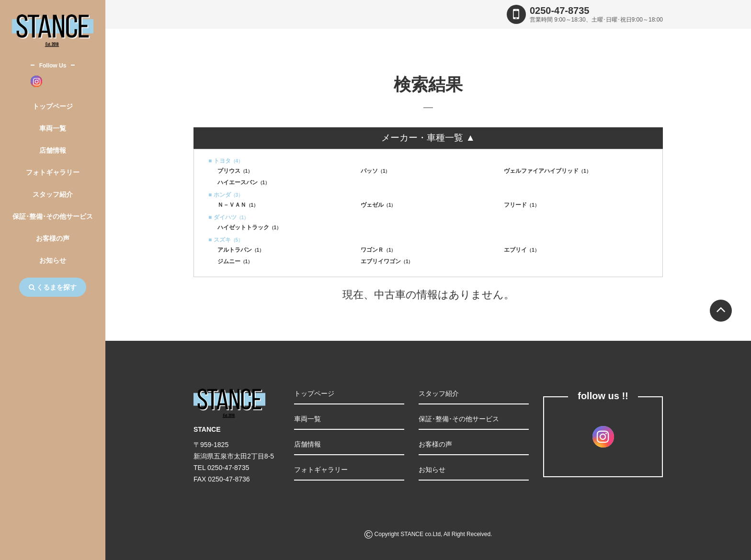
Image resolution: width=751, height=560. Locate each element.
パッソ (375, 171)
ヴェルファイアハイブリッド (547, 171)
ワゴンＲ (378, 250)
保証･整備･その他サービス (53, 216)
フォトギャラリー (53, 172)
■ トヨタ (226, 161)
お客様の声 (53, 238)
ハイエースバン (244, 182)
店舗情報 (53, 150)
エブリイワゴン (387, 261)
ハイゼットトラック (250, 227)
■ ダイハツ (228, 217)
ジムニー (235, 261)
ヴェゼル (378, 205)
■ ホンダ (226, 195)
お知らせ (53, 260)
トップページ (53, 106)
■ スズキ (226, 240)
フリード (522, 205)
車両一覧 (53, 128)
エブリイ (522, 250)
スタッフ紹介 (53, 194)
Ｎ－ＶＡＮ (238, 205)
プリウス (235, 171)
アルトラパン (241, 250)
